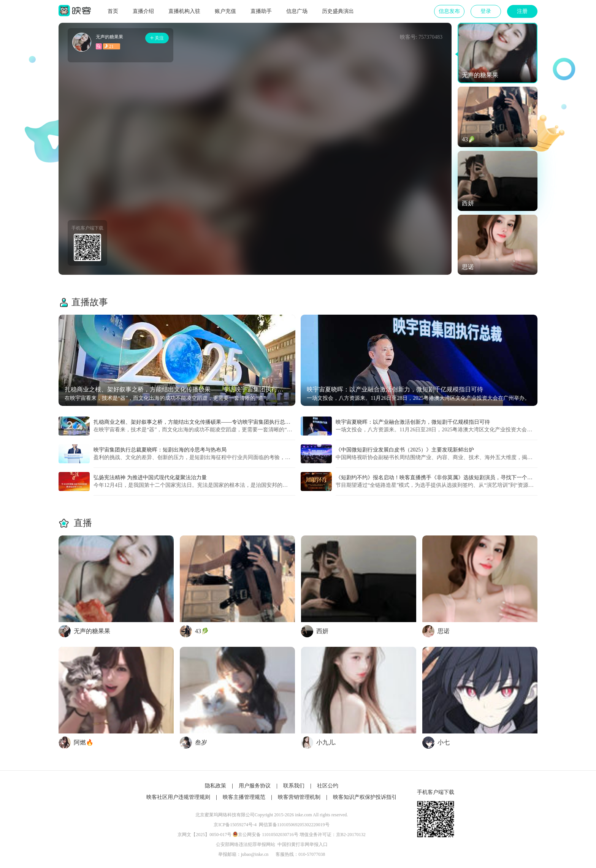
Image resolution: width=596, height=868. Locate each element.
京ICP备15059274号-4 (235, 825)
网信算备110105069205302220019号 (294, 825)
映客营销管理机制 (299, 797)
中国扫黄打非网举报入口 (303, 844)
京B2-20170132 (351, 835)
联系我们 (294, 786)
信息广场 (297, 11)
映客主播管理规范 (244, 797)
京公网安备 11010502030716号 (268, 835)
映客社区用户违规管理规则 (178, 797)
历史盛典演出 (338, 11)
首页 (113, 11)
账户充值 (225, 11)
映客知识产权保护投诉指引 (365, 797)
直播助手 (261, 11)
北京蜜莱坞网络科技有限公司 (225, 815)
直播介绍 (143, 11)
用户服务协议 (255, 786)
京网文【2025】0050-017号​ (204, 835)
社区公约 (328, 786)
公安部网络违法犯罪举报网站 (246, 844)
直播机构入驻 (184, 11)
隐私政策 (216, 786)
